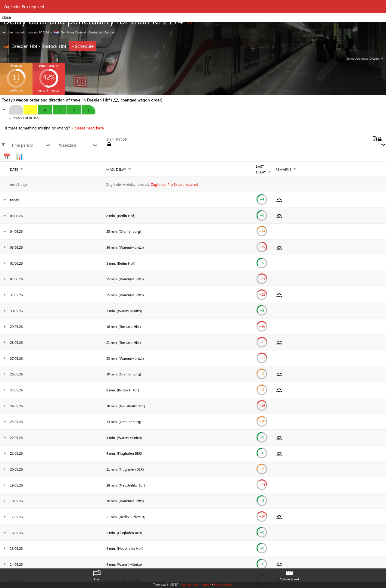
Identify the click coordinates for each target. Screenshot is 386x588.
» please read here (87, 128)
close (6, 17)
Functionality (190, 584)
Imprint (206, 584)
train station (117, 139)
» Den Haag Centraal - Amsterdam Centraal (83, 32)
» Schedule (82, 46)
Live (97, 574)
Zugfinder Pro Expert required (174, 184)
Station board (289, 574)
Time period (31, 145)
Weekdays (78, 145)
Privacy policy (223, 584)
